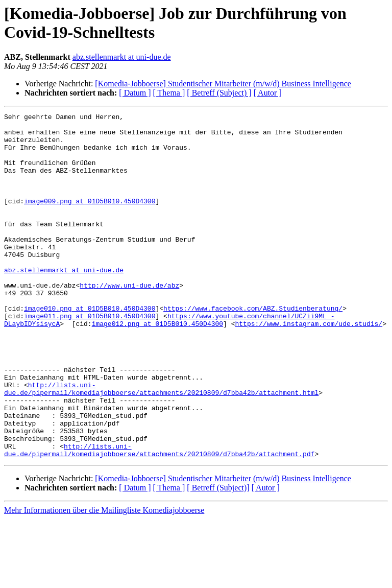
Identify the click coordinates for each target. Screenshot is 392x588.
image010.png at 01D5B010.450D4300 (90, 348)
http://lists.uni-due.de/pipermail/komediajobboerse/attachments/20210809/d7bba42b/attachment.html (161, 444)
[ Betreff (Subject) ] (219, 93)
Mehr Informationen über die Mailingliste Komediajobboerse (104, 579)
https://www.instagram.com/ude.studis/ (309, 366)
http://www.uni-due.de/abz (129, 320)
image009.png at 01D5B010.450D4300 (90, 219)
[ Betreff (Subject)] (218, 557)
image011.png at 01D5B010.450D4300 (90, 357)
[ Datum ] (135, 93)
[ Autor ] (268, 93)
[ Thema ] (169, 93)
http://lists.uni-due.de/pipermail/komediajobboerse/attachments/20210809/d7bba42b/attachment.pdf (159, 518)
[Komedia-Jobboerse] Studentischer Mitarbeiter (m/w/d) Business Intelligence (223, 84)
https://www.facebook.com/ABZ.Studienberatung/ (253, 348)
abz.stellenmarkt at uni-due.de (122, 57)
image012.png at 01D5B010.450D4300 (157, 366)
